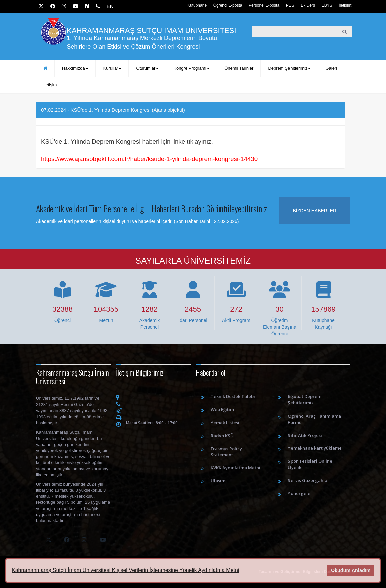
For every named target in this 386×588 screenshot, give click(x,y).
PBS (290, 5)
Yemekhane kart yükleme (315, 448)
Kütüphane (197, 5)
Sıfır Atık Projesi (305, 435)
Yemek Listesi (225, 423)
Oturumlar (147, 68)
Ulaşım (218, 481)
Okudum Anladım (351, 570)
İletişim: (345, 5)
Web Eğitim (222, 409)
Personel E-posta (264, 5)
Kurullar (112, 68)
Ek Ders (308, 5)
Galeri (331, 68)
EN (110, 6)
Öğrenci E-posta (228, 5)
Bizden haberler (315, 211)
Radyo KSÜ (222, 436)
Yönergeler (300, 493)
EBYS (327, 5)
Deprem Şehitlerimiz (289, 68)
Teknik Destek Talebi (233, 396)
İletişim (50, 85)
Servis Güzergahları (309, 480)
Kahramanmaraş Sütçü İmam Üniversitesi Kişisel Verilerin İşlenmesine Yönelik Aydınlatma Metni (125, 570)
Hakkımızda (75, 68)
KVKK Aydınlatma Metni (236, 468)
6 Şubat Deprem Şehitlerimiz (305, 400)
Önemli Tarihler (239, 68)
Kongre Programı (191, 68)
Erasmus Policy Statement (226, 452)
